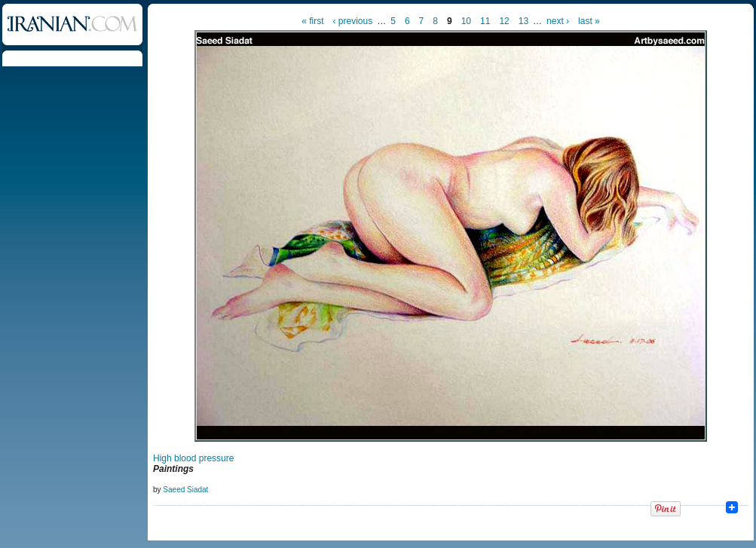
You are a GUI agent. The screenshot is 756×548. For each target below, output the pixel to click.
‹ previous (353, 21)
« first (312, 21)
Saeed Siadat (185, 490)
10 (466, 21)
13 (523, 21)
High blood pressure (193, 458)
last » (589, 21)
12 (504, 21)
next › (558, 21)
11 (485, 21)
